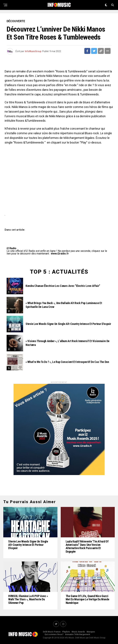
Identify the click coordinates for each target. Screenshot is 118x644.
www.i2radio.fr (60, 254)
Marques (91, 632)
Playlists (66, 632)
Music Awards (78, 632)
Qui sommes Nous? (54, 634)
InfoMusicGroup (33, 51)
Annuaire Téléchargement (77, 634)
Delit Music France (52, 632)
